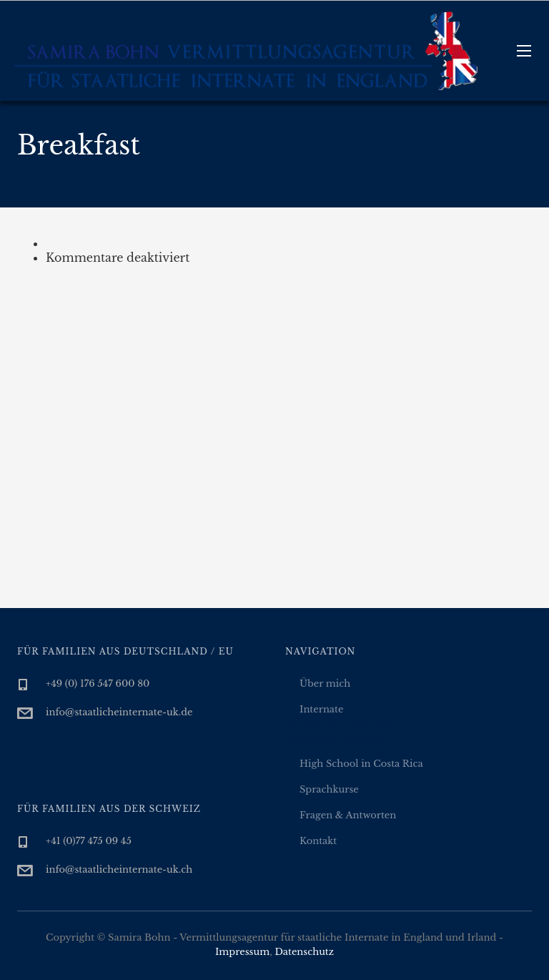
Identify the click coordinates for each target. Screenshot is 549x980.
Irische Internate (334, 738)
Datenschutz (304, 952)
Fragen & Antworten (348, 815)
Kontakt (318, 841)
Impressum (242, 952)
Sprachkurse (329, 789)
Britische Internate (340, 724)
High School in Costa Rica (361, 764)
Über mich (325, 683)
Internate (321, 709)
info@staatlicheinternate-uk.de (119, 712)
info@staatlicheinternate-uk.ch (119, 869)
